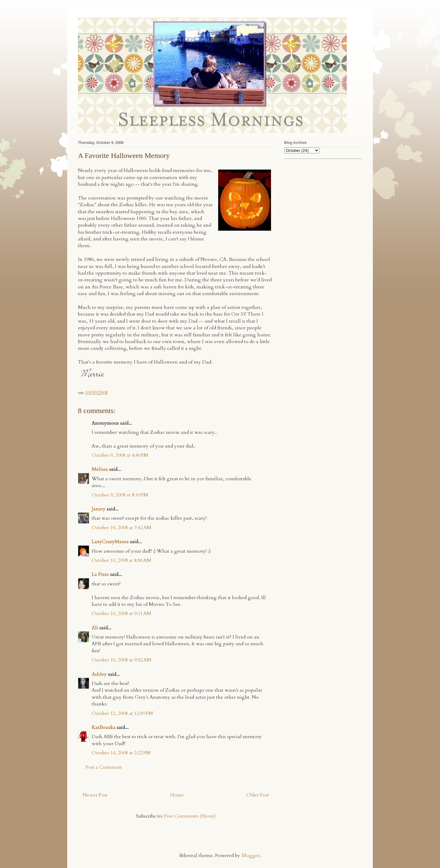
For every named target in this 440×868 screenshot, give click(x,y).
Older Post (258, 795)
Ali (95, 628)
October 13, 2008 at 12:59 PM (122, 713)
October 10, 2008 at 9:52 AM (121, 660)
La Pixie (100, 574)
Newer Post (95, 795)
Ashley (99, 674)
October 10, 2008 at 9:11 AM (121, 613)
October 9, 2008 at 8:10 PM (120, 495)
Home (177, 795)
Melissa (100, 469)
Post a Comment (104, 767)
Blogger (250, 855)
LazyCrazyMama (110, 542)
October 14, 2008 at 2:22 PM (121, 753)
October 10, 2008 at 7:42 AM (121, 528)
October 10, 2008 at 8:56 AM (121, 560)
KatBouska (104, 727)
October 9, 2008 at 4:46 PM (120, 455)
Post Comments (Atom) (190, 816)
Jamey (99, 509)
